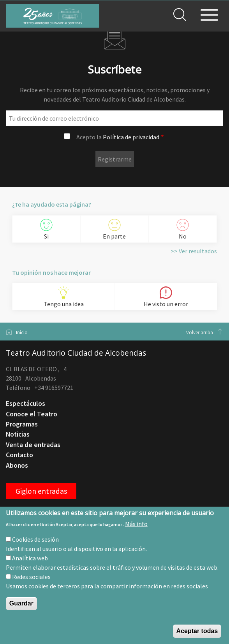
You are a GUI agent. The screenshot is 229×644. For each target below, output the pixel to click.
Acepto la (118, 137)
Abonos (17, 465)
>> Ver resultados (194, 251)
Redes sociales (31, 577)
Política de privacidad (131, 137)
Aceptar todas (197, 631)
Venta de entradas (33, 445)
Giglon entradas (41, 491)
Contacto (19, 455)
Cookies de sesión (35, 539)
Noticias (18, 434)
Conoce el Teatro (32, 414)
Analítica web (30, 558)
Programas (22, 424)
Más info (136, 524)
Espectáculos (26, 404)
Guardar (21, 603)
